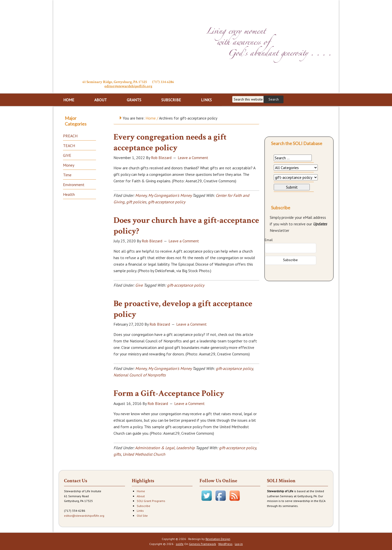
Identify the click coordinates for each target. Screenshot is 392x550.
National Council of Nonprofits (140, 375)
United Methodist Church (144, 454)
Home (141, 491)
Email (269, 240)
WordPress (225, 544)
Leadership (185, 448)
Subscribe (143, 506)
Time (67, 175)
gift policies (136, 202)
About (141, 496)
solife (180, 544)
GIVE (67, 155)
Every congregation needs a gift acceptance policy (170, 142)
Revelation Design (218, 539)
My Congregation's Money (170, 195)
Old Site (142, 516)
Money (141, 195)
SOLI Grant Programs (151, 501)
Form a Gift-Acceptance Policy (169, 393)
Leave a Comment (193, 158)
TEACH (69, 146)
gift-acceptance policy (167, 202)
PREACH (70, 136)
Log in (239, 544)
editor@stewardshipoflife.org (128, 86)
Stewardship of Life (128, 39)
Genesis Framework (202, 544)
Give (139, 285)
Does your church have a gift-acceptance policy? (186, 226)
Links (140, 511)
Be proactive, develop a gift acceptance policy (183, 309)
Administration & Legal (155, 448)
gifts (117, 454)
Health (69, 194)
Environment (74, 185)
